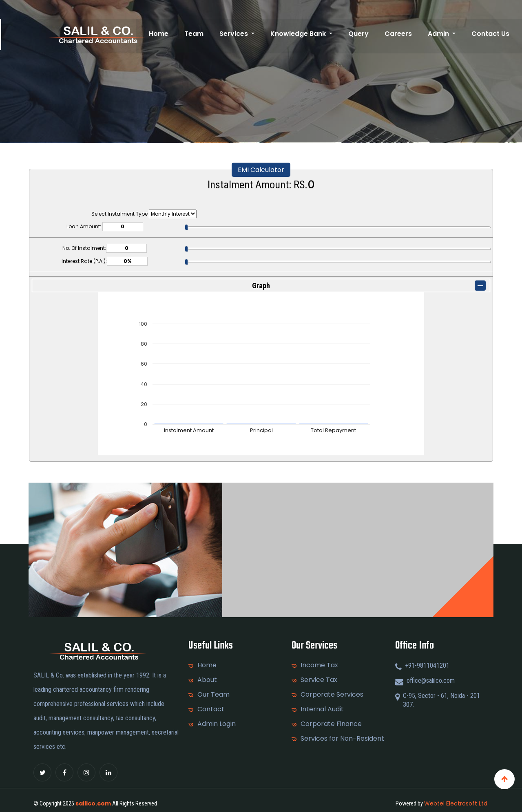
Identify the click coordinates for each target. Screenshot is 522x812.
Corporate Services (332, 695)
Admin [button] (442, 34)
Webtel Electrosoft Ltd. (456, 803)
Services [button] (245, 34)
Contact (211, 709)
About (207, 680)
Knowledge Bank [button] (307, 34)
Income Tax (319, 665)
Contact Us (491, 34)
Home (173, 34)
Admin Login (217, 724)
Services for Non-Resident (342, 739)
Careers (403, 34)
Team (207, 34)
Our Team (213, 695)
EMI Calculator (261, 170)
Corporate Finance (331, 724)
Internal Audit (322, 709)
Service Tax (319, 680)
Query (365, 34)
